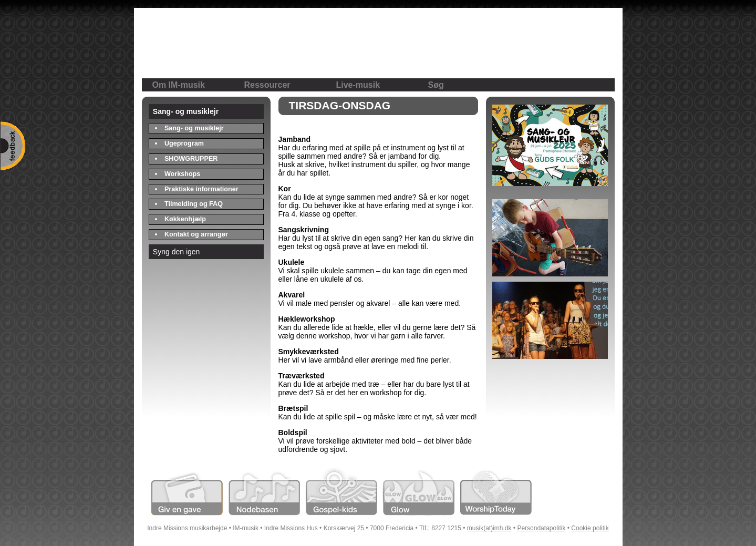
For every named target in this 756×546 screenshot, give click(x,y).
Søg (436, 85)
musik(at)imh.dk (489, 528)
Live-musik (358, 85)
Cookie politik (590, 528)
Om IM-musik (179, 85)
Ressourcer (267, 85)
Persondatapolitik (541, 528)
